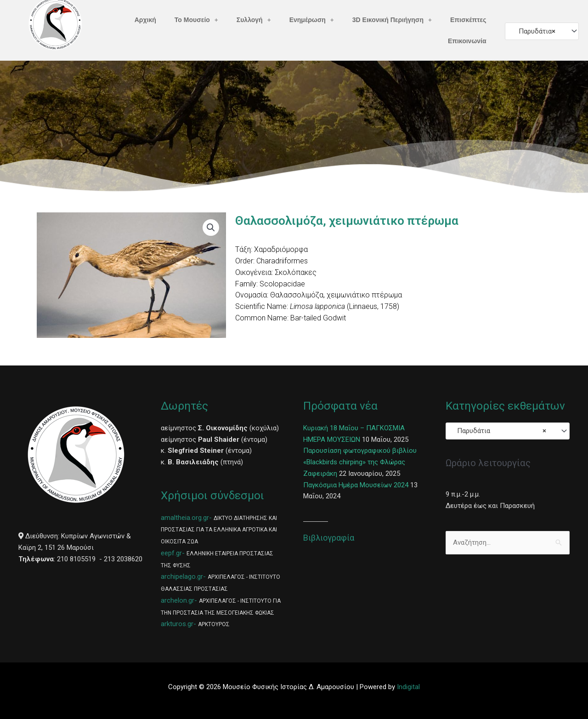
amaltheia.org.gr (185, 518)
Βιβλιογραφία (329, 538)
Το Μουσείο (196, 20)
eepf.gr (171, 553)
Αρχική (145, 20)
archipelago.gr (182, 576)
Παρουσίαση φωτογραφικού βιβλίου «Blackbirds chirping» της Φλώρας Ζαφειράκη (360, 462)
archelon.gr (178, 600)
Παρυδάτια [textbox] (534, 31)
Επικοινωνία (467, 41)
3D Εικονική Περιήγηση (392, 20)
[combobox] (542, 31)
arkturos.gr (177, 624)
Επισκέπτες (468, 20)
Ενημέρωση (312, 20)
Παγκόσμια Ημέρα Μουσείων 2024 (356, 485)
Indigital (408, 687)
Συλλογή (254, 20)
